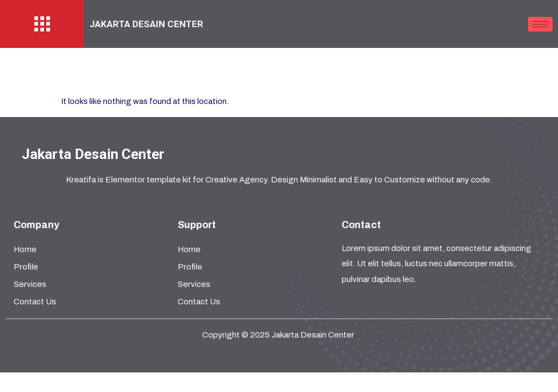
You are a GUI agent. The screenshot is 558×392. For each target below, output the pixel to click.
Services (30, 284)
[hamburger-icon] (540, 24)
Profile (26, 267)
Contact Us (35, 302)
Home (25, 249)
